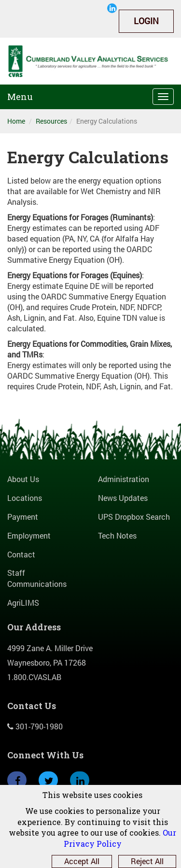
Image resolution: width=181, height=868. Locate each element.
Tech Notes (117, 535)
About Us (23, 479)
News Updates (123, 498)
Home (16, 121)
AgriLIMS (23, 603)
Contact (21, 554)
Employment (29, 535)
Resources (51, 121)
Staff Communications (37, 578)
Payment (23, 517)
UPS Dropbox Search (134, 517)
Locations (25, 498)
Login (146, 21)
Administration (124, 479)
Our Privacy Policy (120, 838)
